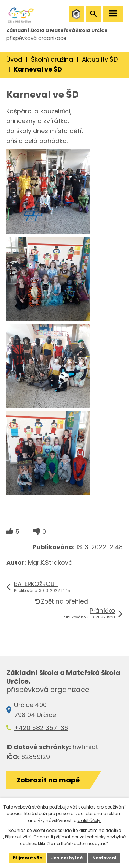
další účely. (90, 820)
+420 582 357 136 (41, 728)
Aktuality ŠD (100, 59)
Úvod (14, 59)
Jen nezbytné (67, 858)
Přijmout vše (27, 858)
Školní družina (52, 59)
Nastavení (104, 858)
